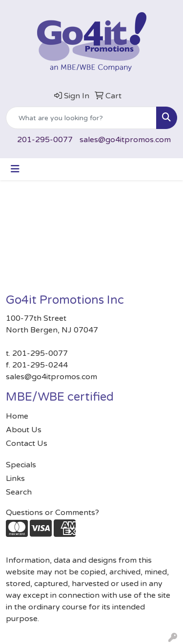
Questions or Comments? (52, 513)
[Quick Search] (81, 118)
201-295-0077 (45, 140)
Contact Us (27, 443)
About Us (24, 430)
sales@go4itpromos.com (125, 140)
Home (17, 416)
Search (19, 492)
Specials (21, 465)
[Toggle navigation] (15, 169)
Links (15, 478)
